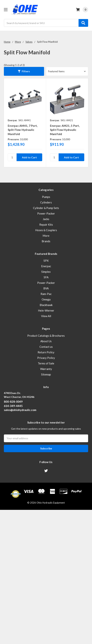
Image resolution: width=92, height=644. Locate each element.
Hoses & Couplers (46, 230)
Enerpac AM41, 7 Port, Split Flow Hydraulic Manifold (23, 130)
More (46, 236)
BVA (46, 288)
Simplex (46, 272)
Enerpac (46, 266)
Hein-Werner (46, 310)
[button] (24, 71)
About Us (46, 341)
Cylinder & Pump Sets (46, 208)
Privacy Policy (46, 358)
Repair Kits (46, 225)
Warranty (46, 369)
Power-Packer (46, 213)
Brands (46, 241)
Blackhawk (46, 305)
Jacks (46, 219)
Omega (46, 299)
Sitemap (46, 374)
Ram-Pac (46, 294)
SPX (46, 261)
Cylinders (46, 202)
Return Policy (46, 352)
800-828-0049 (13, 402)
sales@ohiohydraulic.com (20, 410)
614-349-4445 (13, 406)
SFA (46, 277)
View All (46, 316)
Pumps (46, 197)
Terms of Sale (46, 363)
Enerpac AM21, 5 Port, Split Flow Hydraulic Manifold (65, 130)
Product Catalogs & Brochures (46, 336)
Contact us (46, 347)
